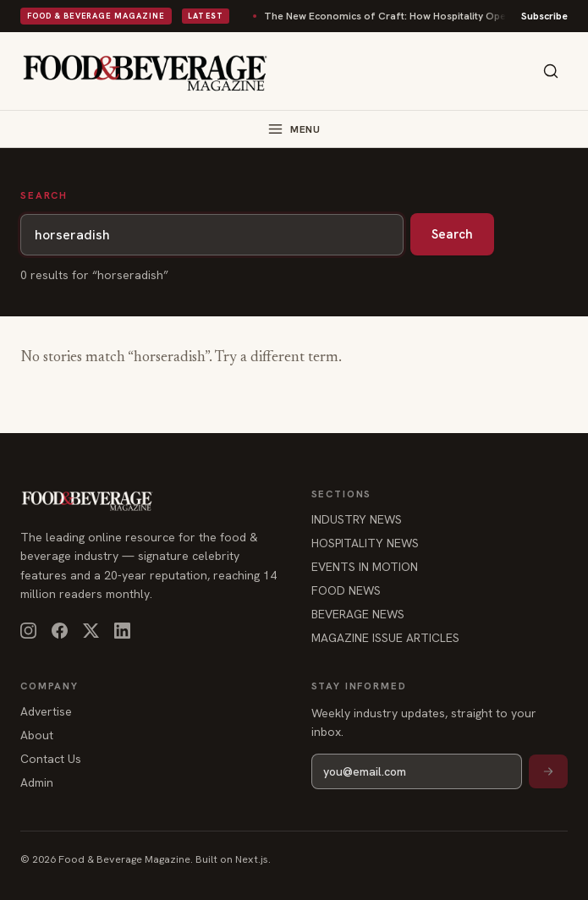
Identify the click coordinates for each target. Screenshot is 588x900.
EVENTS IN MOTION (365, 567)
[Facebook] (60, 631)
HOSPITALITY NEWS (365, 543)
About (37, 735)
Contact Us (51, 759)
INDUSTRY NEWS (357, 519)
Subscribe (544, 16)
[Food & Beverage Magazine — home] (145, 71)
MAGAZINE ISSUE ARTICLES (385, 638)
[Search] (551, 71)
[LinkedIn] (122, 631)
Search (452, 234)
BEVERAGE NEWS (358, 614)
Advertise (46, 711)
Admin (37, 782)
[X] (91, 631)
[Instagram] (28, 631)
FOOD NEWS (346, 590)
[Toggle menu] (294, 129)
